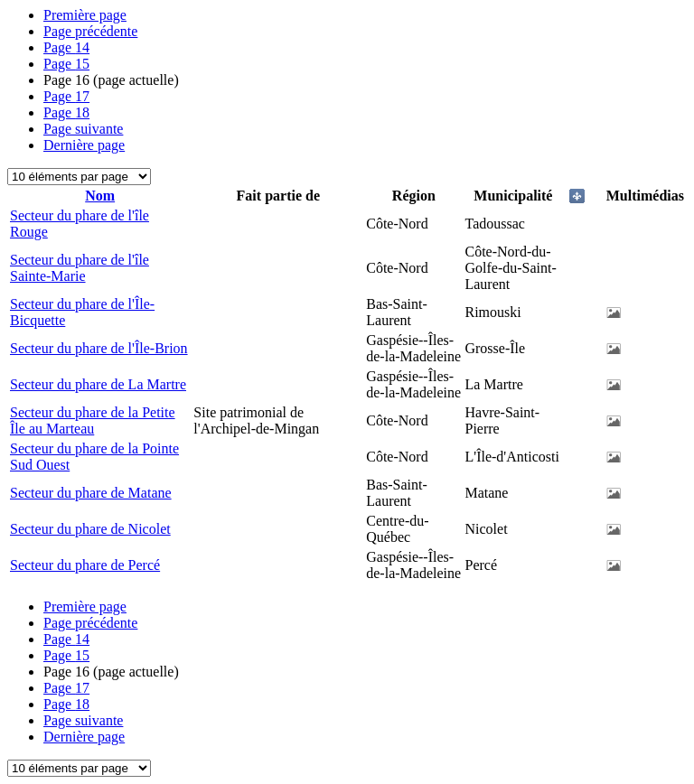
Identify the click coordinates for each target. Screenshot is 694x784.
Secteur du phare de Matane (91, 493)
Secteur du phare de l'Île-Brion (99, 348)
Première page (85, 15)
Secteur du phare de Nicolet (90, 529)
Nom (100, 196)
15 (66, 64)
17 (66, 96)
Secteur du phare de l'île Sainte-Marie (80, 268)
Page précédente (90, 31)
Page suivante (83, 129)
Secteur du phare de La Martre (98, 384)
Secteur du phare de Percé (85, 565)
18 (66, 112)
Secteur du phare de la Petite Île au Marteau (93, 420)
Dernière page (84, 145)
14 (66, 47)
